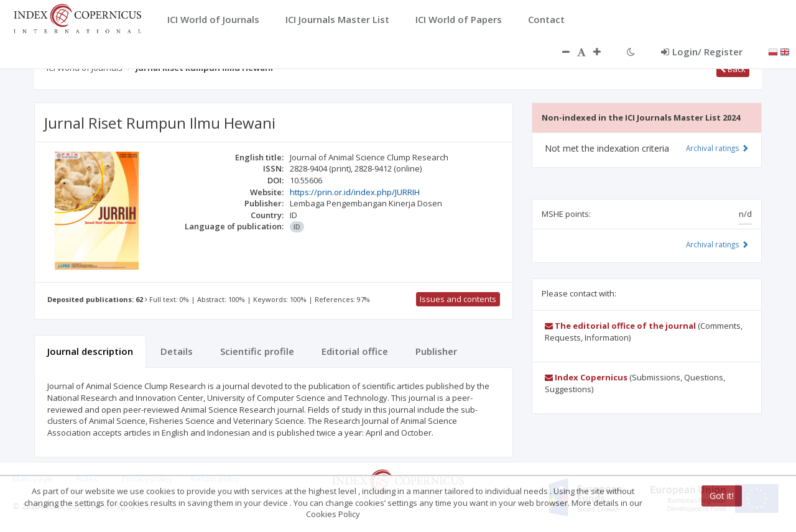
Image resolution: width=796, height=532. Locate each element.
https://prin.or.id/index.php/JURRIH (355, 192)
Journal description (90, 351)
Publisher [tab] (436, 351)
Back (733, 69)
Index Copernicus (586, 377)
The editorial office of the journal (620, 326)
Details (177, 351)
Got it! (722, 496)
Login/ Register (702, 52)
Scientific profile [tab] (257, 351)
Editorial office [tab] (355, 351)
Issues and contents (458, 299)
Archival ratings (717, 148)
